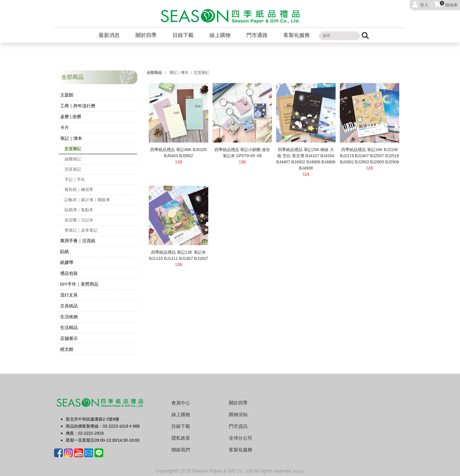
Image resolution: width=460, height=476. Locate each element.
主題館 (67, 95)
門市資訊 (238, 426)
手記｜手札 (75, 179)
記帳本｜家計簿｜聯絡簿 (87, 200)
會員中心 (181, 403)
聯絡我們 (181, 450)
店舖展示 (69, 338)
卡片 (65, 127)
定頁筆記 (73, 149)
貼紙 (65, 251)
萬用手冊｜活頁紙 (78, 241)
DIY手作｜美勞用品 (79, 284)
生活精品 (69, 327)
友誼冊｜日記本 (79, 220)
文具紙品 (69, 306)
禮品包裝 (69, 273)
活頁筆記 (73, 169)
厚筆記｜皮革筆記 (81, 230)
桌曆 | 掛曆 (71, 117)
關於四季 (146, 35)
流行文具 (69, 295)
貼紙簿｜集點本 (79, 210)
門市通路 (257, 35)
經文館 (67, 349)
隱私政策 (181, 438)
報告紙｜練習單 (79, 189)
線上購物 (220, 35)
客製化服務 (297, 35)
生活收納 (69, 317)
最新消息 (109, 35)
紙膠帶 (67, 262)
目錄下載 (183, 35)
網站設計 (299, 471)
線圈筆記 (73, 159)
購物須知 (238, 415)
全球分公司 (241, 438)
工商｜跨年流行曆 (78, 106)
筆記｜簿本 (71, 138)
